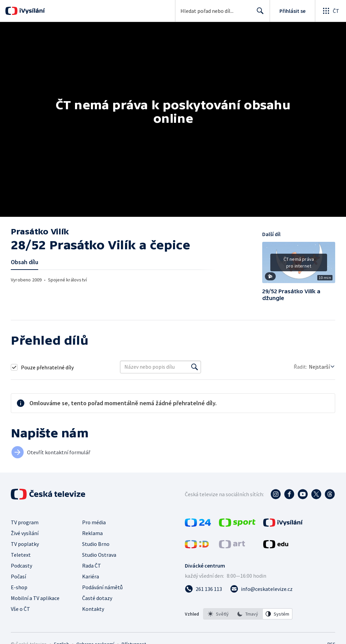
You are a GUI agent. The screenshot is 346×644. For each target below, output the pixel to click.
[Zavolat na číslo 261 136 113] (203, 589)
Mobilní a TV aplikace (35, 598)
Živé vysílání (25, 533)
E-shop (19, 587)
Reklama (92, 533)
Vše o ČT (20, 609)
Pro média (94, 522)
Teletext (21, 555)
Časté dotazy (97, 598)
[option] (218, 614)
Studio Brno (96, 544)
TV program (25, 522)
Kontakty (93, 609)
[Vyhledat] (195, 367)
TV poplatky (25, 544)
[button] (299, 265)
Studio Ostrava (99, 555)
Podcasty (21, 566)
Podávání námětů (102, 587)
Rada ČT (92, 566)
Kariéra (91, 576)
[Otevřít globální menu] (330, 11)
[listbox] (248, 614)
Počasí (18, 576)
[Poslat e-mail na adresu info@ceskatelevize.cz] (261, 589)
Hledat (258, 14)
